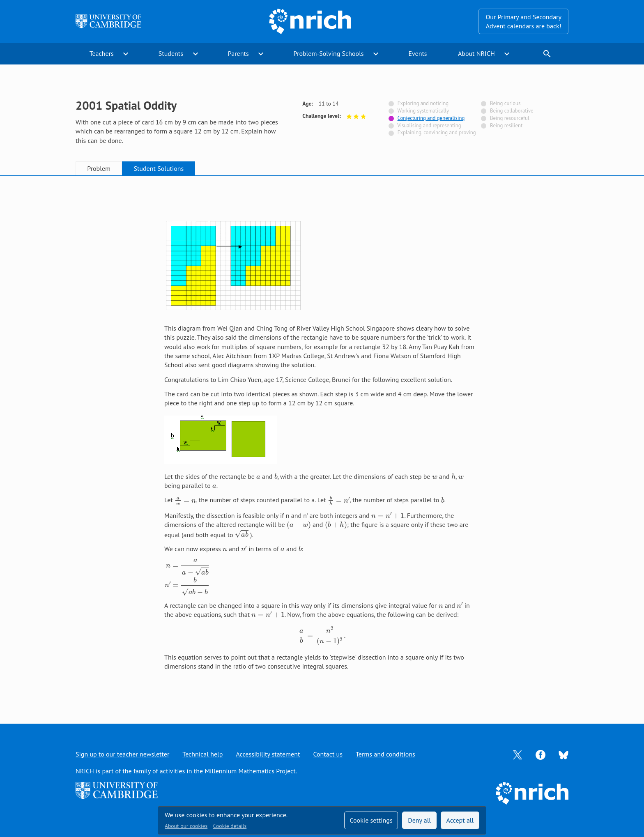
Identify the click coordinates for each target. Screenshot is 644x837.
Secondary (547, 17)
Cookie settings (371, 820)
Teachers (102, 53)
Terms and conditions (385, 754)
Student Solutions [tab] (159, 168)
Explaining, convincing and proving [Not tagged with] (437, 132)
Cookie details (230, 826)
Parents (238, 53)
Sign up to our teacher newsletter (122, 754)
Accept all (460, 820)
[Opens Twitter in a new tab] (517, 754)
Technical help (202, 754)
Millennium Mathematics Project (250, 771)
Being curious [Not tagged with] (505, 103)
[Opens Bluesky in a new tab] (563, 754)
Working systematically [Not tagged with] (423, 111)
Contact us (328, 754)
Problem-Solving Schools (329, 53)
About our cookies (186, 826)
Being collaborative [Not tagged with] (512, 111)
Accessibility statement (268, 754)
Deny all (419, 820)
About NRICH (476, 53)
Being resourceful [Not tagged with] (510, 118)
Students (171, 53)
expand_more (126, 54)
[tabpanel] (322, 441)
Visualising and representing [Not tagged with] (429, 125)
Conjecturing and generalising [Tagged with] (431, 118)
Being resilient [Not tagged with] (506, 125)
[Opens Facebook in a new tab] (540, 754)
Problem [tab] (99, 168)
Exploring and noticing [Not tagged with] (423, 103)
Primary (508, 17)
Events (417, 53)
